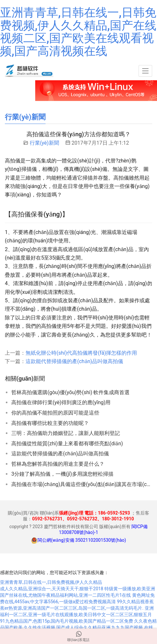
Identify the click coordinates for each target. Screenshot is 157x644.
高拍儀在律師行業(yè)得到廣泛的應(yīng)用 (61, 402)
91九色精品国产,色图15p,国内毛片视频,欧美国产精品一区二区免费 (67, 621)
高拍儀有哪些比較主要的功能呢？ (50, 423)
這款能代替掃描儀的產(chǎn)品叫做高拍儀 (74, 361)
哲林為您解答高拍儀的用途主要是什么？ (58, 464)
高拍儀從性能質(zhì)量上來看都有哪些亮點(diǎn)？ (67, 444)
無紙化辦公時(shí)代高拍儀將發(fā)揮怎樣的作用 (81, 353)
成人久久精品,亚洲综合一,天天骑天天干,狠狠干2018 (52, 589)
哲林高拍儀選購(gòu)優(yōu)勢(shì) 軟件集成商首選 (70, 392)
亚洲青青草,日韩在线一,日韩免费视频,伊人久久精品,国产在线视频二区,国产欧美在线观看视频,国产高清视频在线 (78, 32)
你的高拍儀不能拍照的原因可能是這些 (55, 413)
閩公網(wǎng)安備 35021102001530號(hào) (82, 540)
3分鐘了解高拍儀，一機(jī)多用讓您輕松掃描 (62, 474)
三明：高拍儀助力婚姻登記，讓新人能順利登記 (66, 433)
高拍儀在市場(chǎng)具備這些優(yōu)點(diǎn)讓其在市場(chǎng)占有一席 (82, 484)
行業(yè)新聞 (44, 143)
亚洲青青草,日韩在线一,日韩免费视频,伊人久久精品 (51, 582)
